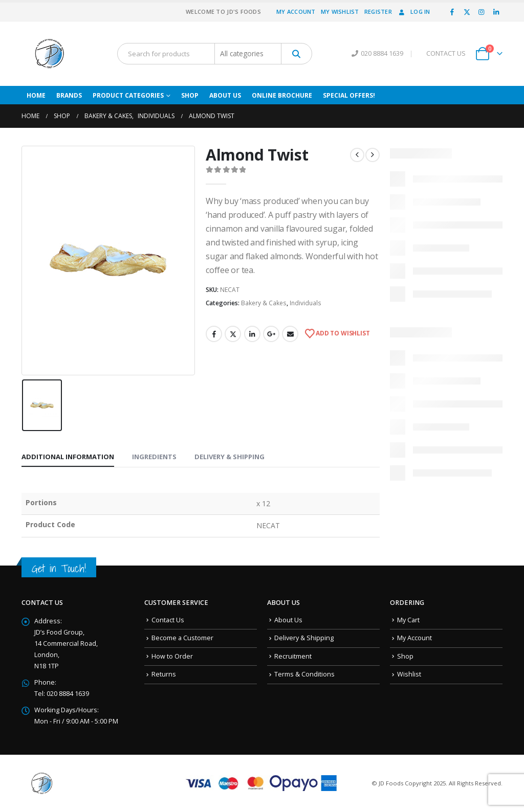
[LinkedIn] (496, 12)
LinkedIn (252, 334)
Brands (69, 95)
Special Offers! (349, 95)
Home (36, 95)
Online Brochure (282, 95)
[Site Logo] (50, 54)
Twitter (233, 334)
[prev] (357, 155)
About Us (225, 95)
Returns (164, 674)
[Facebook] (452, 12)
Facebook (214, 334)
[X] (467, 12)
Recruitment (293, 656)
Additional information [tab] (68, 457)
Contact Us (168, 620)
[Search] (297, 54)
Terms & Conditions (304, 674)
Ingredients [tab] (154, 457)
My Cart (408, 620)
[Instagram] (482, 12)
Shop (190, 95)
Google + (271, 334)
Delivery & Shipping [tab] (230, 457)
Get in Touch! (59, 568)
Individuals (305, 303)
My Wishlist (340, 12)
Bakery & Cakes (264, 303)
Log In (414, 12)
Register (378, 12)
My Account (296, 12)
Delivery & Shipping (304, 638)
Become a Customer (182, 638)
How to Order (172, 656)
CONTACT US (446, 53)
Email (290, 334)
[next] (373, 155)
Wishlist (409, 674)
